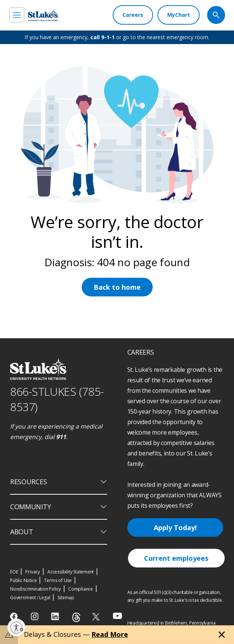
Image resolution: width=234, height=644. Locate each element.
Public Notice (23, 580)
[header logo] (43, 15)
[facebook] (15, 616)
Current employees (176, 558)
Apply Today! (175, 528)
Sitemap (66, 598)
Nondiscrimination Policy (35, 589)
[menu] (17, 15)
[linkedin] (56, 616)
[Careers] (133, 15)
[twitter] (97, 617)
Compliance (81, 589)
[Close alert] (222, 635)
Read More (110, 634)
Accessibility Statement (71, 572)
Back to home (117, 287)
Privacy (33, 572)
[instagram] (35, 616)
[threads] (76, 617)
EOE (14, 572)
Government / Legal (30, 598)
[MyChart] (179, 15)
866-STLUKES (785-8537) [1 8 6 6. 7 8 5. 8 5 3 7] (57, 399)
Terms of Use (58, 580)
